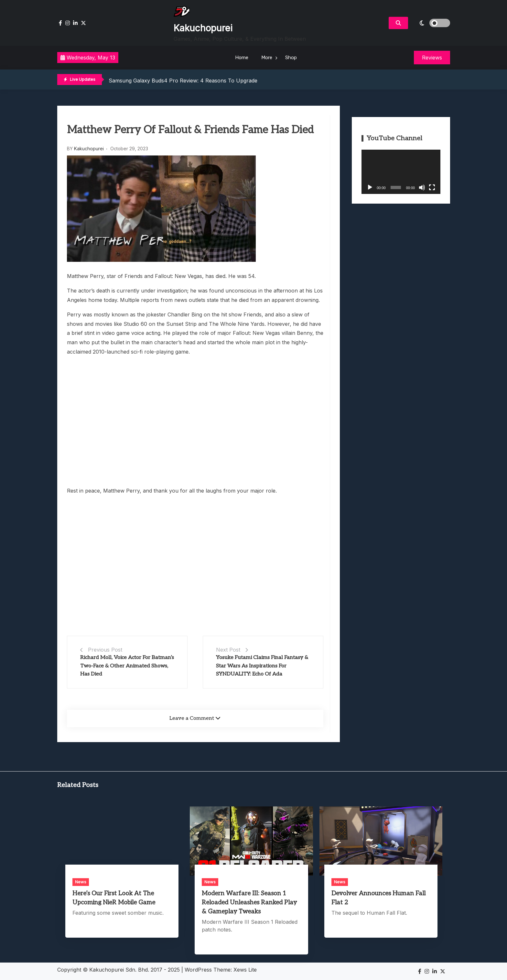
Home (242, 58)
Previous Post (105, 650)
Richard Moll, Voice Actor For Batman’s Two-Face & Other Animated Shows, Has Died (127, 666)
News (81, 882)
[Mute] (422, 187)
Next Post (228, 650)
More (267, 58)
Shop (291, 58)
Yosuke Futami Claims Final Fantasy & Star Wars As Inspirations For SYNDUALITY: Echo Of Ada (262, 666)
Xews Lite (245, 970)
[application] (401, 172)
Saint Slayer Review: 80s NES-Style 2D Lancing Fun (173, 80)
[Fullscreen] (432, 187)
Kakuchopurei (203, 28)
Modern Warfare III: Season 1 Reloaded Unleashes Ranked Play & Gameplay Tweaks (249, 903)
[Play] (370, 187)
